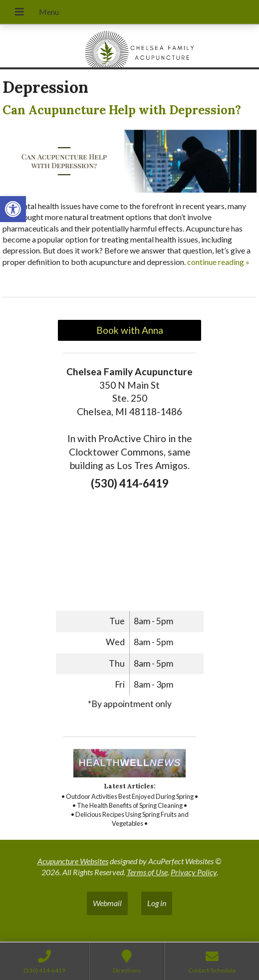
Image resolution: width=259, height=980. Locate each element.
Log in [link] (157, 903)
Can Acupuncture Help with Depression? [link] (122, 110)
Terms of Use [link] (147, 872)
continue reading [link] (218, 262)
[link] (13, 209)
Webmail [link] (107, 903)
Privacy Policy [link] (194, 872)
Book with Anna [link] (130, 330)
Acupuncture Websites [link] (73, 861)
